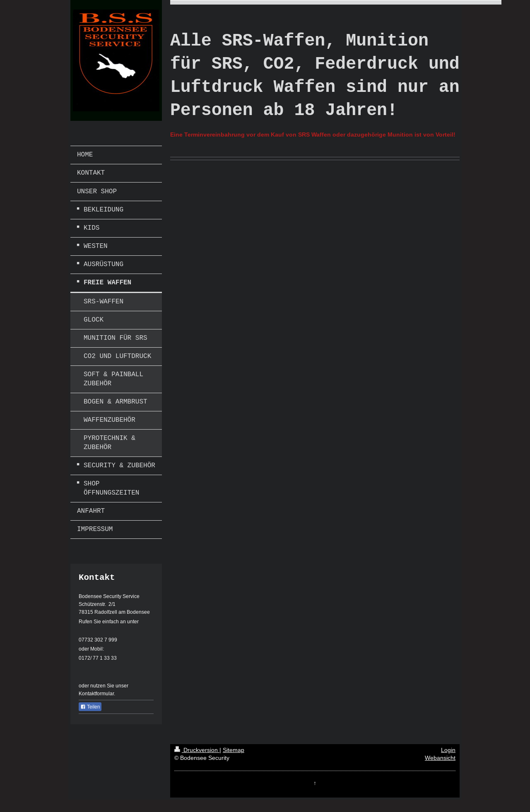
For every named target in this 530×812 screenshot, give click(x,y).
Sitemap (234, 750)
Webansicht (440, 758)
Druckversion (197, 750)
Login (448, 750)
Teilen (90, 707)
